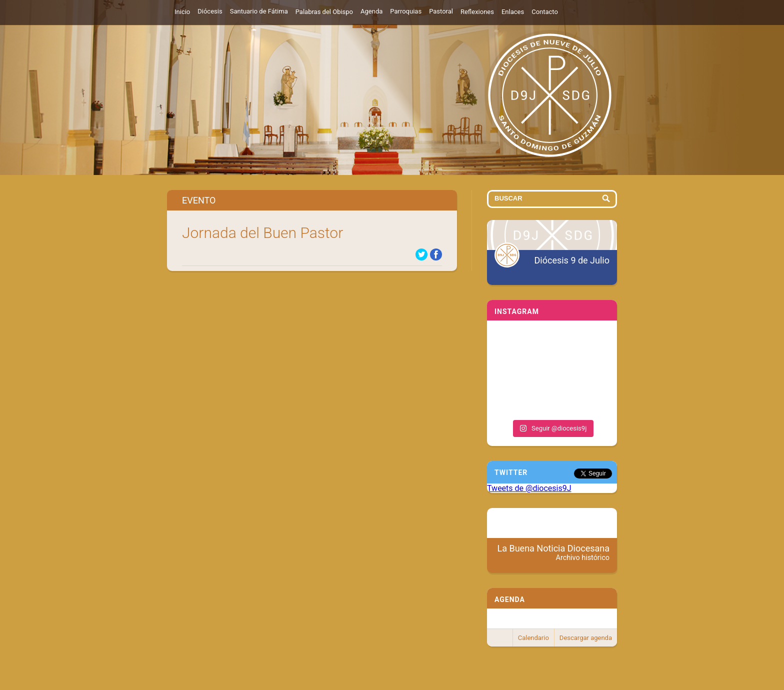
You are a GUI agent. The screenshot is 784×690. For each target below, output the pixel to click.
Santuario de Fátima (259, 11)
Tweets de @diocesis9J (529, 488)
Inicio (182, 12)
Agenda (371, 11)
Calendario (533, 638)
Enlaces (513, 12)
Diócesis (210, 11)
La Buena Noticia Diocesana (554, 552)
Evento (199, 200)
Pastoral (441, 11)
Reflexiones (477, 12)
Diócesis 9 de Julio (572, 260)
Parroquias (406, 11)
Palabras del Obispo (324, 12)
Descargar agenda (586, 638)
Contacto (545, 12)
